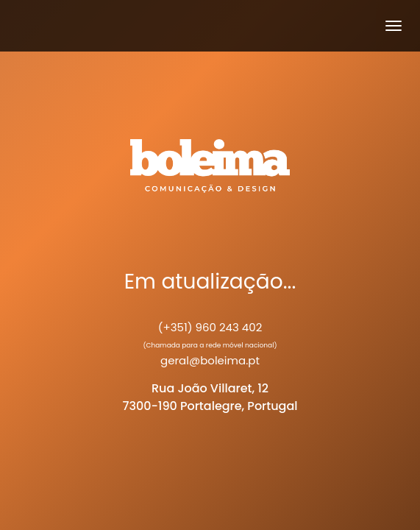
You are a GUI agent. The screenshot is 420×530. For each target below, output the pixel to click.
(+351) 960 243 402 (210, 327)
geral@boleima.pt (210, 360)
